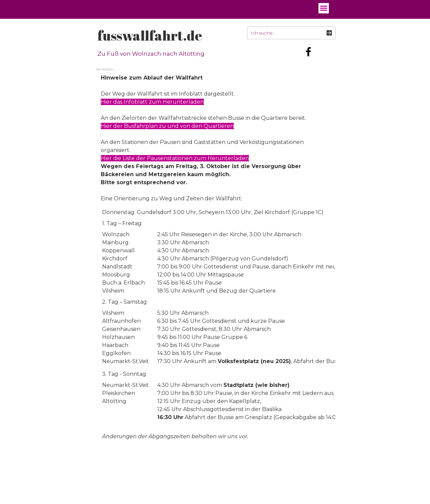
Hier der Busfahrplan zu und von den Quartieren (167, 126)
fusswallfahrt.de (150, 36)
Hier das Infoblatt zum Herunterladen (152, 102)
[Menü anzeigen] (324, 8)
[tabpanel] (215, 138)
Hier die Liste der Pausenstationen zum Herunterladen (175, 158)
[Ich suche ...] (291, 33)
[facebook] (308, 52)
